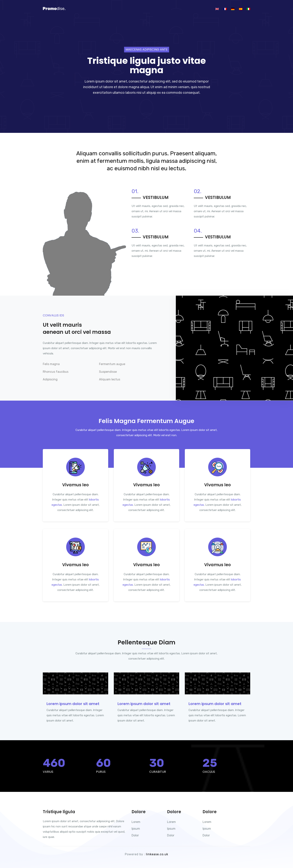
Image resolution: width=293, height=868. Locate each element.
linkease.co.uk (157, 854)
